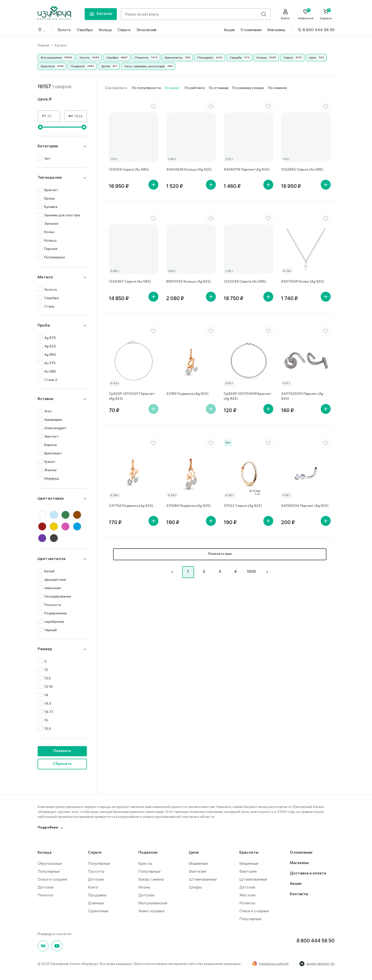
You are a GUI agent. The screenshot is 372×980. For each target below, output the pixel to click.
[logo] (54, 13)
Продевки (97, 895)
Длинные (96, 903)
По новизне (277, 88)
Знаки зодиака (151, 911)
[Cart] (326, 14)
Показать (62, 751)
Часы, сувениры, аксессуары (145, 66)
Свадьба (236, 57)
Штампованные (203, 879)
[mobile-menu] (101, 14)
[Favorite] (306, 14)
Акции (229, 30)
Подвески (78, 66)
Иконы (144, 887)
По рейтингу (195, 88)
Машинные (198, 863)
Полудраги (205, 57)
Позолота (142, 57)
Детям (106, 66)
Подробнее (48, 828)
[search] (264, 14)
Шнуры (195, 887)
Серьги (124, 30)
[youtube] (57, 946)
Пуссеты (96, 871)
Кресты (145, 863)
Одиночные (98, 911)
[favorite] (153, 107)
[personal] (285, 14)
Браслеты (48, 66)
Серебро (85, 30)
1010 (251, 572)
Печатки (45, 895)
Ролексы (247, 903)
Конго (93, 887)
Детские (46, 887)
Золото (64, 30)
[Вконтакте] (43, 946)
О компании (251, 30)
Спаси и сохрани (52, 879)
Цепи (312, 57)
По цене (172, 88)
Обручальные (50, 863)
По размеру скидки (248, 88)
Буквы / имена (151, 879)
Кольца (105, 30)
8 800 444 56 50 (316, 30)
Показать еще (220, 554)
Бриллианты (174, 57)
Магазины (276, 30)
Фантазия (198, 871)
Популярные (49, 871)
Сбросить (62, 764)
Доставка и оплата (308, 874)
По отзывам (219, 88)
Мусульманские (153, 903)
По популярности (146, 88)
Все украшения (51, 57)
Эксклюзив (146, 30)
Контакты (299, 894)
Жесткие (248, 895)
